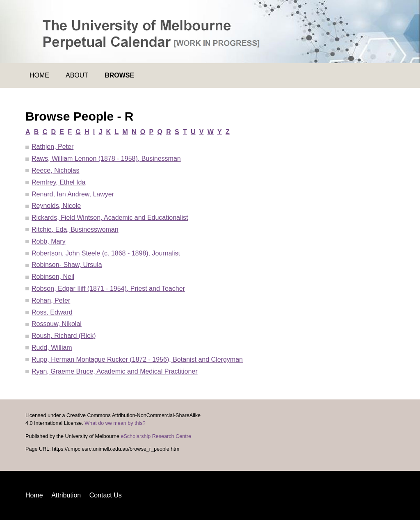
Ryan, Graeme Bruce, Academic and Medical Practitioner (115, 371)
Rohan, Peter (51, 300)
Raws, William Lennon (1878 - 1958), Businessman (106, 159)
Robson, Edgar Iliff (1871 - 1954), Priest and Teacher (108, 289)
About (77, 75)
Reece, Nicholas (56, 170)
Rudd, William (52, 348)
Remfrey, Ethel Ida (58, 182)
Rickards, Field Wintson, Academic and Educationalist (110, 218)
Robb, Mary (49, 241)
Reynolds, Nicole (56, 206)
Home (39, 75)
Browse (119, 75)
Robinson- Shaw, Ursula (67, 265)
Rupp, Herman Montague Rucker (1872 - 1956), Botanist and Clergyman (137, 359)
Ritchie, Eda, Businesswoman (75, 229)
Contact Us (106, 495)
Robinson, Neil (53, 277)
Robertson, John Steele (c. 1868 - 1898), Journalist (106, 253)
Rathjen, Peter (52, 147)
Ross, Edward (52, 312)
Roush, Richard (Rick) (64, 336)
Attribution (66, 495)
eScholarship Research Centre (156, 436)
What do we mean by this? (115, 423)
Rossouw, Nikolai (57, 324)
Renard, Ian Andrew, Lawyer (73, 194)
